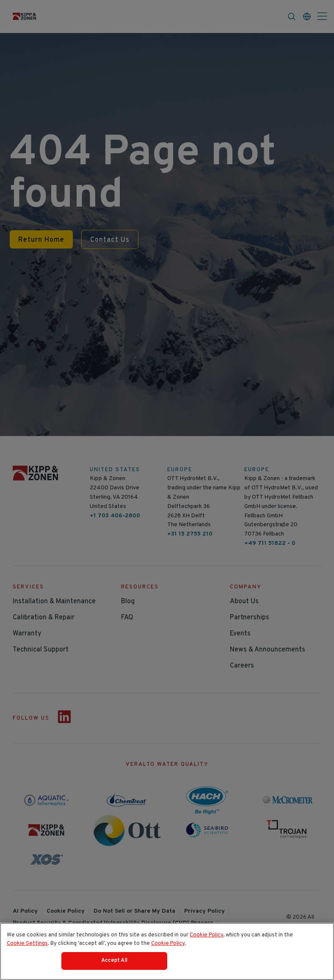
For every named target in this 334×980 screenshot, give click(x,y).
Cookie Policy (206, 935)
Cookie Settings (27, 944)
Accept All (114, 961)
